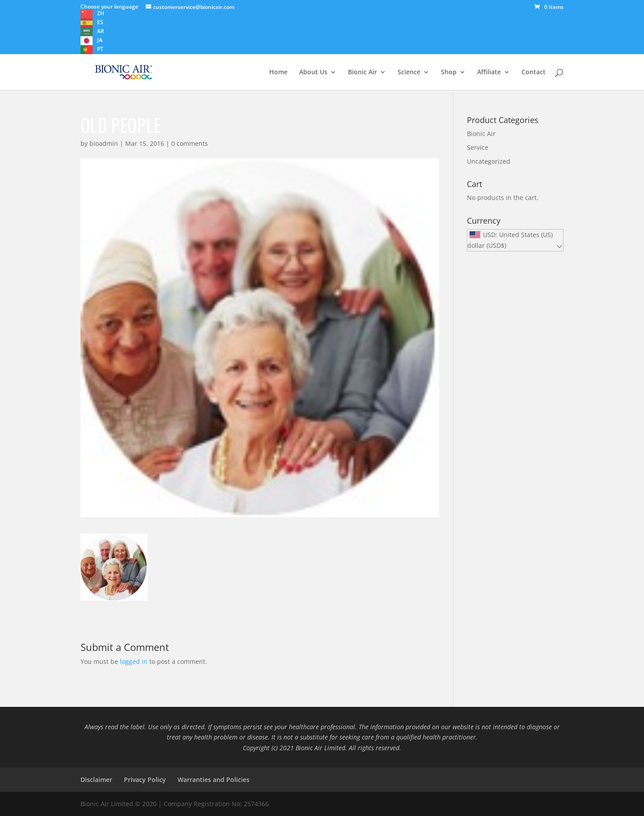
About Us (313, 72)
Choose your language (109, 6)
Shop (449, 72)
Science (409, 72)
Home (278, 72)
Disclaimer (96, 780)
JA (100, 40)
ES (100, 22)
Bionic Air (362, 72)
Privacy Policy (145, 780)
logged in (134, 661)
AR (101, 31)
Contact (534, 72)
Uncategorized (489, 161)
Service (478, 147)
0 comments (190, 143)
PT (100, 49)
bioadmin (104, 143)
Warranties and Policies (214, 780)
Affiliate (489, 72)
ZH (101, 13)
